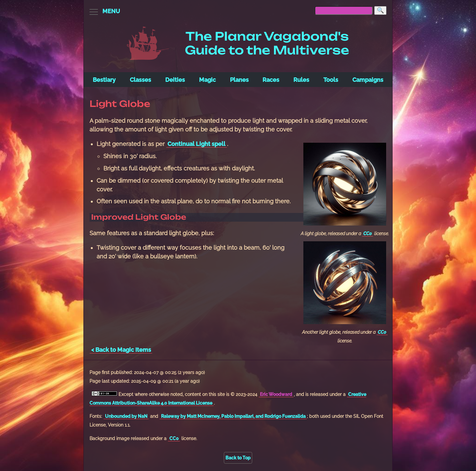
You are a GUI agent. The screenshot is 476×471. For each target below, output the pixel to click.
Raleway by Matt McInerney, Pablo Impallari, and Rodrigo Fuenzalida (233, 416)
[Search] (380, 10)
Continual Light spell (196, 144)
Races (271, 80)
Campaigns (368, 80)
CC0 (367, 234)
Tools (331, 80)
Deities (175, 80)
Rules (301, 80)
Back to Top (238, 458)
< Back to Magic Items (121, 350)
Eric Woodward (276, 394)
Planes (239, 80)
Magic (207, 80)
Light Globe (120, 104)
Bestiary (104, 80)
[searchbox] (344, 10)
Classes (140, 80)
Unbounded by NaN (126, 416)
